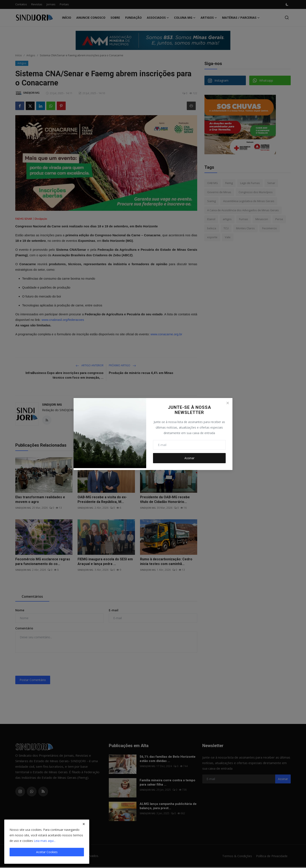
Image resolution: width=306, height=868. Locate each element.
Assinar (189, 458)
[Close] (228, 403)
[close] (84, 824)
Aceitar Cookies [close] (47, 852)
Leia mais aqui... (45, 841)
